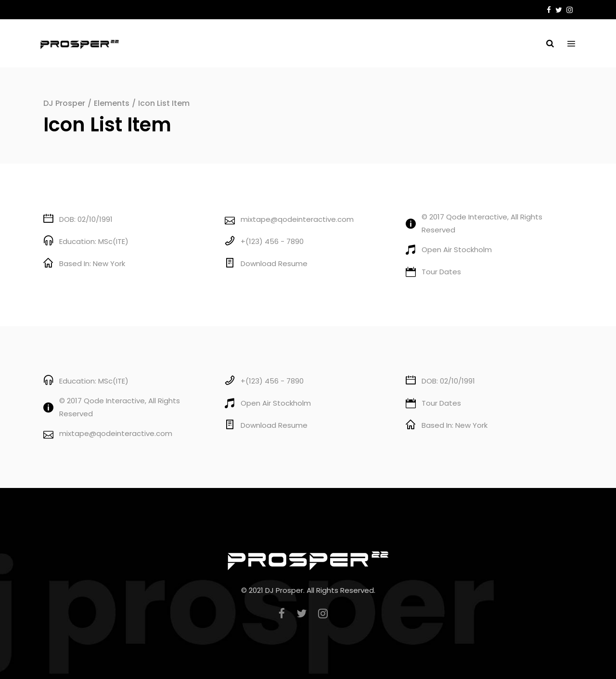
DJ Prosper (64, 103)
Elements (112, 103)
